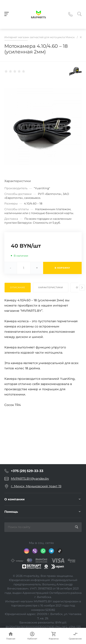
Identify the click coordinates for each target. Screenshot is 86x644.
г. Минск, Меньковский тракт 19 (36, 486)
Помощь (11, 512)
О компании (14, 499)
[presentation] (82, 288)
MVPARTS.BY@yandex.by (30, 479)
